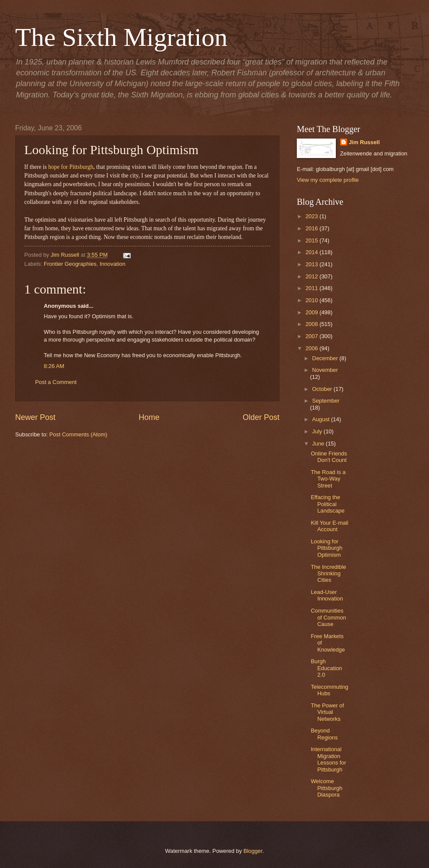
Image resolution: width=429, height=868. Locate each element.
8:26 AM (54, 366)
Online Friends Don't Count (329, 457)
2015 (312, 240)
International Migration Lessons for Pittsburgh (328, 759)
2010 (312, 300)
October (323, 389)
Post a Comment (56, 382)
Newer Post (35, 417)
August (322, 419)
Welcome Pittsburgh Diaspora (327, 788)
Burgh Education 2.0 (326, 668)
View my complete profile (328, 180)
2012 (312, 276)
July (318, 431)
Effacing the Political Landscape (328, 504)
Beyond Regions (324, 734)
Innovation (112, 264)
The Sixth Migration (121, 37)
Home (149, 417)
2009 (312, 312)
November (325, 370)
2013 (312, 264)
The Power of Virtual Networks (327, 712)
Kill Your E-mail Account (330, 526)
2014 (312, 252)
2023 (312, 216)
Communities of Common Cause (328, 617)
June (319, 444)
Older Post (261, 417)
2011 (312, 288)
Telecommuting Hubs (330, 690)
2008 (312, 324)
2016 (312, 228)
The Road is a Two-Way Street (328, 479)
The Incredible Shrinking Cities (328, 574)
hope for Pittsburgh (71, 167)
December (326, 358)
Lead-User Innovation (327, 595)
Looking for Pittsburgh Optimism (327, 548)
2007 (312, 336)
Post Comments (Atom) (78, 434)
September (326, 401)
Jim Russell (364, 142)
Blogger (253, 851)
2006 (312, 348)
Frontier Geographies (70, 264)
